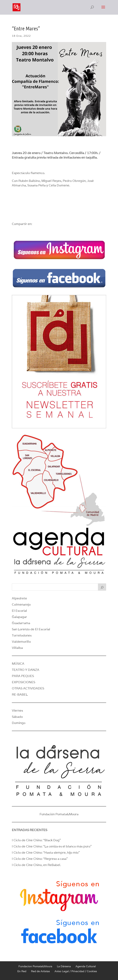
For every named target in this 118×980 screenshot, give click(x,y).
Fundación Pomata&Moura (59, 814)
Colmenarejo (21, 604)
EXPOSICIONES (24, 682)
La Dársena (64, 966)
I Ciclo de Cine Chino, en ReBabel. (36, 865)
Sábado (17, 717)
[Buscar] (102, 587)
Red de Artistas (40, 971)
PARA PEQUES (23, 676)
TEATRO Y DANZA (26, 670)
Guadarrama (21, 623)
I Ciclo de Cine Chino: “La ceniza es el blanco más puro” (52, 846)
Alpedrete (19, 598)
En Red (22, 971)
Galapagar (19, 617)
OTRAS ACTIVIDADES (28, 688)
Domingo (19, 723)
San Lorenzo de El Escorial (31, 629)
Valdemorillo (21, 642)
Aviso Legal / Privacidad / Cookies (76, 971)
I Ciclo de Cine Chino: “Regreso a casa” (40, 859)
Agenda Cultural (86, 966)
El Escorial (19, 611)
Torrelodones (22, 635)
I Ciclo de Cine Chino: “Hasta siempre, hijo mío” (46, 853)
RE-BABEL (20, 694)
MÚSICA (18, 664)
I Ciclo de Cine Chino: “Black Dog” (36, 840)
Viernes (17, 710)
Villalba (17, 648)
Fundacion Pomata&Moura (35, 966)
